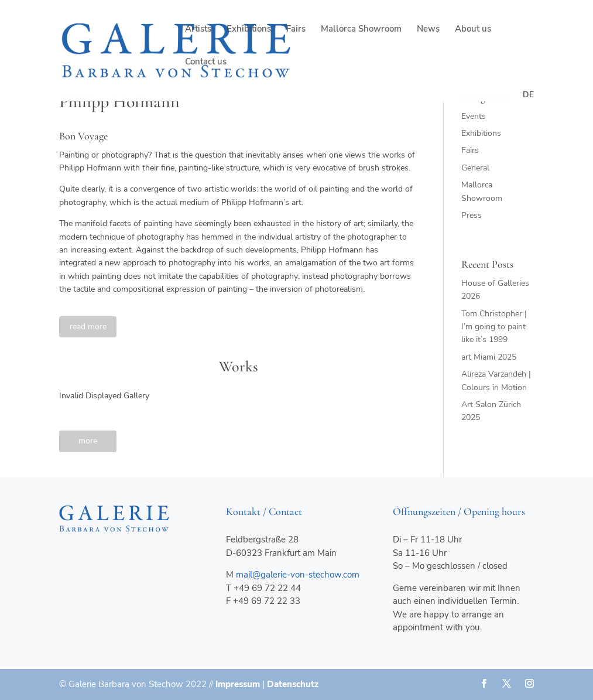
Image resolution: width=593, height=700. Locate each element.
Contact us (206, 62)
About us (473, 30)
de (528, 95)
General (475, 168)
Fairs (296, 30)
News (428, 30)
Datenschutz (293, 684)
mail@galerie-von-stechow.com (298, 575)
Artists (198, 30)
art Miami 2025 (489, 357)
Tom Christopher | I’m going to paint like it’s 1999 (494, 327)
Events (474, 116)
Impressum (238, 684)
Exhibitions (249, 30)
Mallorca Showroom (361, 30)
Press (472, 215)
